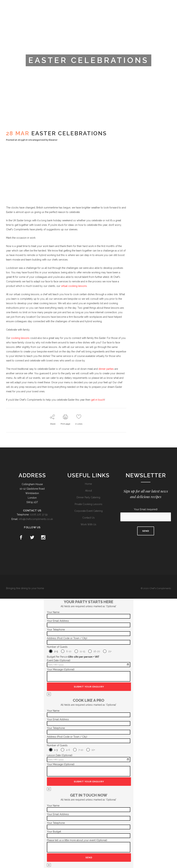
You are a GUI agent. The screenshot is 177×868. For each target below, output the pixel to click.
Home (88, 484)
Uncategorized (37, 140)
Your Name (53, 612)
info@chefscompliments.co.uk (36, 519)
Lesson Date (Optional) (60, 755)
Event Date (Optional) (59, 660)
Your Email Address (58, 621)
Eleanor (53, 140)
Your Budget (54, 832)
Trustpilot (132, 6)
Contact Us (88, 518)
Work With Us (88, 524)
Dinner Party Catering (88, 497)
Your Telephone (56, 630)
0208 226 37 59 (39, 515)
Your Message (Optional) (61, 669)
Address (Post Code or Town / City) (67, 638)
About (88, 491)
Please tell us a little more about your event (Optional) (77, 840)
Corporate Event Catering (88, 511)
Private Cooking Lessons (88, 504)
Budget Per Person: (73, 657)
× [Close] (49, 694)
